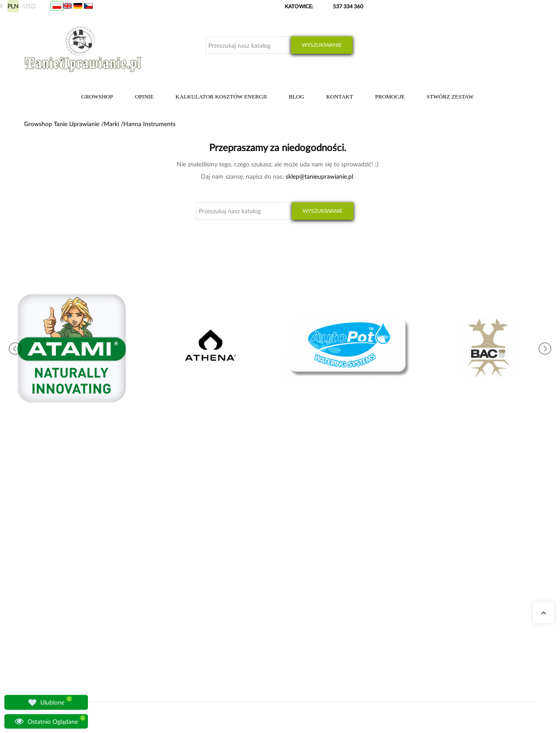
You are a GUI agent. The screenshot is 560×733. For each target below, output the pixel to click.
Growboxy (255, 565)
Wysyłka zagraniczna (398, 565)
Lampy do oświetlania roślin (187, 586)
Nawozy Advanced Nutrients (276, 586)
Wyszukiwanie (322, 45)
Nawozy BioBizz (261, 607)
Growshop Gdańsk (177, 565)
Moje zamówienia (394, 544)
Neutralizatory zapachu (269, 555)
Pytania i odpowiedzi (179, 597)
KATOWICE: (300, 6)
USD (30, 6)
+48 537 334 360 (54, 580)
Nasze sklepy (170, 544)
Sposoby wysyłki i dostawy (405, 576)
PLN (13, 6)
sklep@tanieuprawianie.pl (319, 176)
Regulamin (386, 607)
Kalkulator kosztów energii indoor (281, 544)
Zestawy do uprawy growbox (276, 576)
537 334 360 (348, 6)
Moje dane (386, 555)
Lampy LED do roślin (267, 597)
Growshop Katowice (179, 555)
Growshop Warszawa (179, 576)
